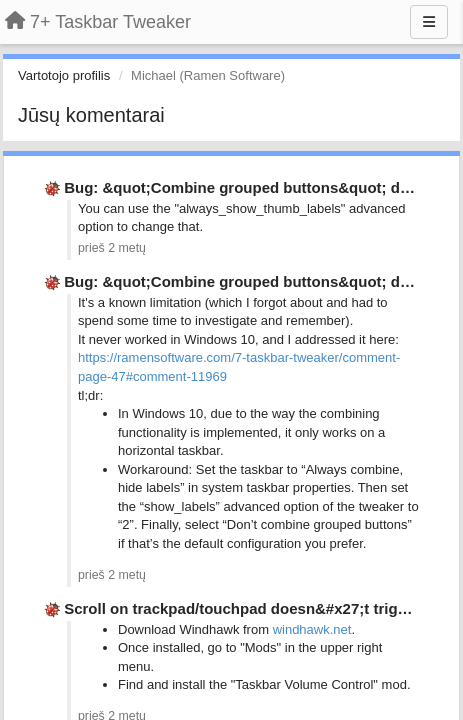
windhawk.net (312, 629)
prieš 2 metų (112, 248)
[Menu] (429, 22)
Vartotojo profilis (64, 75)
